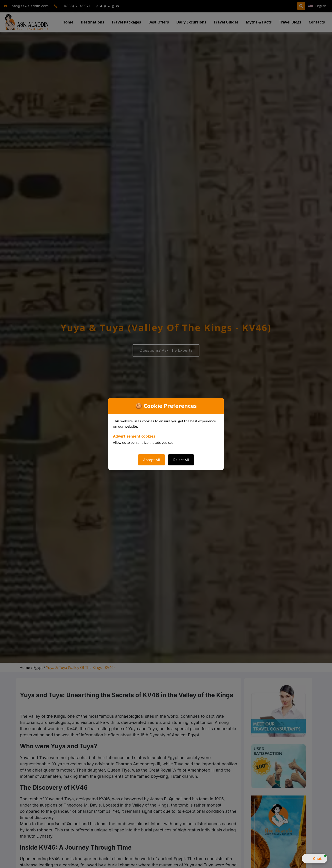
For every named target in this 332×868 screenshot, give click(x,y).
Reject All (181, 460)
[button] (315, 859)
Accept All (151, 460)
